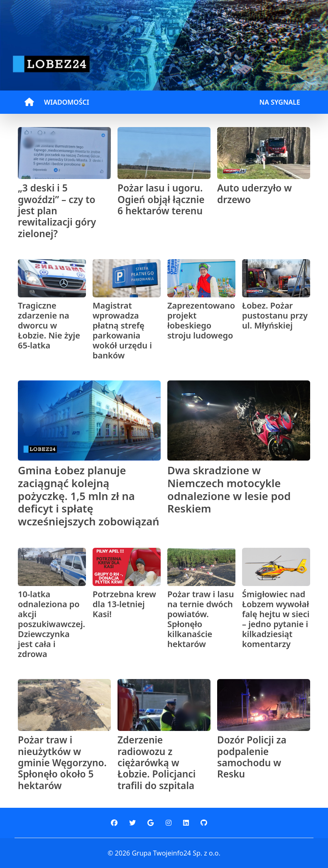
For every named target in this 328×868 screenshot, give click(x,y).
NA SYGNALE (280, 102)
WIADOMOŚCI (67, 102)
